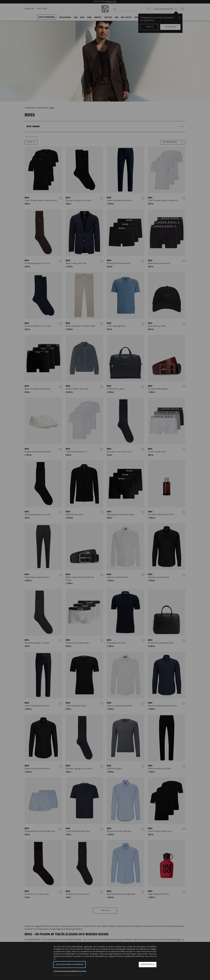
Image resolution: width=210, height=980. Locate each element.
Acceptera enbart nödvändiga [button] (69, 965)
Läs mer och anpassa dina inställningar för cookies (70, 971)
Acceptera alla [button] (148, 964)
